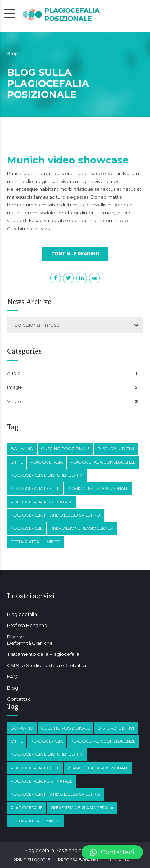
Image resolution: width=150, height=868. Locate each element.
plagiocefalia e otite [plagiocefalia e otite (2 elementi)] (35, 488)
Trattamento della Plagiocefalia (43, 654)
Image (15, 387)
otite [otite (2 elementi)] (17, 462)
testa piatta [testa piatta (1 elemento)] (25, 542)
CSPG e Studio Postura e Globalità (46, 665)
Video (14, 401)
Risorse (15, 637)
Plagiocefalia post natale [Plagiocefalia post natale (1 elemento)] (42, 502)
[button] (112, 852)
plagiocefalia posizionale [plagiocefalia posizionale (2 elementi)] (98, 488)
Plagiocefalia (22, 614)
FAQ (12, 676)
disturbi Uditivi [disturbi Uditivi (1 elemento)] (116, 449)
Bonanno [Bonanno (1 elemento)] (22, 449)
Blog (13, 688)
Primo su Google (32, 860)
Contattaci (19, 699)
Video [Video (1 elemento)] (54, 542)
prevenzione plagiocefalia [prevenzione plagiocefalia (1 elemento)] (82, 528)
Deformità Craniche (30, 643)
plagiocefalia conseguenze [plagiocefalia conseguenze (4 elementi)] (103, 462)
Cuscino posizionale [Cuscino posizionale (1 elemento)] (66, 449)
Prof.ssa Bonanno (27, 625)
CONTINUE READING (75, 254)
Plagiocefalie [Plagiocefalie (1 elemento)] (27, 528)
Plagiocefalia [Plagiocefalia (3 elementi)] (47, 462)
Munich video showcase (68, 160)
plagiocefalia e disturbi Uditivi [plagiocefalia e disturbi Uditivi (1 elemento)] (47, 475)
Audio (14, 373)
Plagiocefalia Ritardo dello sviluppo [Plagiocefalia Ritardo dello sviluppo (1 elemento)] (55, 515)
